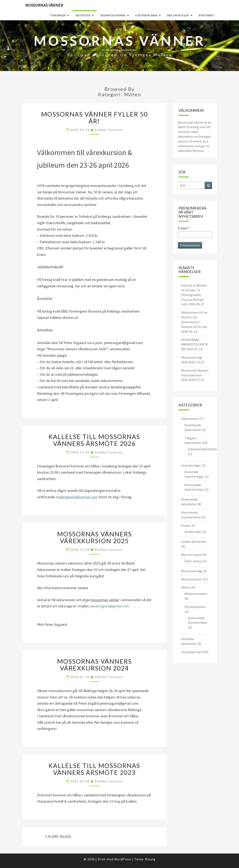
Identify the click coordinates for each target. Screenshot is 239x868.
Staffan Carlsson (109, 130)
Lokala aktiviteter (194, 542)
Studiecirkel (193, 532)
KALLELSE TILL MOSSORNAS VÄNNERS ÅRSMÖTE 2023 (94, 769)
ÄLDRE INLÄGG (58, 836)
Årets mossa (193, 561)
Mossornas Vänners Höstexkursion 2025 (195, 375)
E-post (184, 228)
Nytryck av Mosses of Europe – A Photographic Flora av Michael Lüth (194, 295)
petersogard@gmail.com (110, 606)
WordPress (123, 859)
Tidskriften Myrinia (113, 15)
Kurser (186, 525)
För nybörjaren (146, 15)
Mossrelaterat (191, 579)
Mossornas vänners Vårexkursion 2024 (94, 665)
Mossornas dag (192, 571)
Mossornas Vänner (44, 5)
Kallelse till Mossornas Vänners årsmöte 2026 (94, 440)
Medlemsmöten (196, 594)
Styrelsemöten (195, 607)
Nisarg (150, 859)
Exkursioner (190, 419)
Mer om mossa (192, 555)
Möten (186, 587)
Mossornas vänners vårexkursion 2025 (94, 537)
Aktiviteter (83, 15)
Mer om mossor (178, 15)
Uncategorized (192, 652)
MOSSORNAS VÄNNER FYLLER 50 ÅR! (94, 117)
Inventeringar (191, 465)
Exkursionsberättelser (204, 449)
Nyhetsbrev (206, 15)
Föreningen (58, 15)
